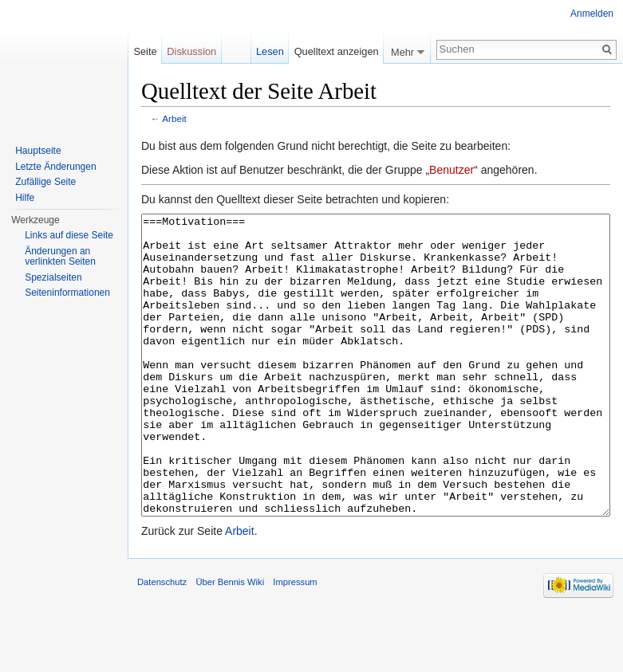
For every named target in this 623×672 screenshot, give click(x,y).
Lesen (270, 51)
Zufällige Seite (45, 182)
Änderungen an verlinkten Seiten (60, 257)
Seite (145, 51)
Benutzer (451, 170)
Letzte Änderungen (55, 167)
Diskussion (191, 51)
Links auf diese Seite (69, 235)
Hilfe (25, 198)
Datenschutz (162, 642)
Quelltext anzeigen (337, 51)
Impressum (295, 642)
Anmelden (592, 14)
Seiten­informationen (67, 293)
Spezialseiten (53, 277)
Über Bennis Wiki (230, 642)
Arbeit (174, 118)
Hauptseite (38, 151)
